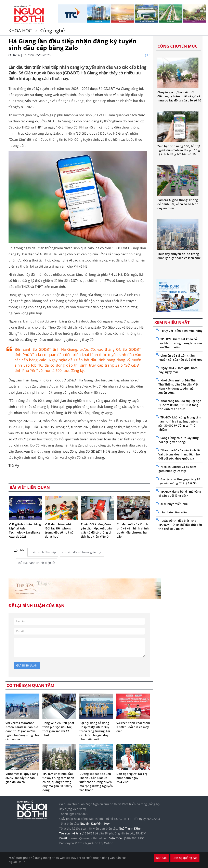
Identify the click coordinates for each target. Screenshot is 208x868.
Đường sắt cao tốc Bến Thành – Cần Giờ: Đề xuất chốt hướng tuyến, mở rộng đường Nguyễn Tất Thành (96, 782)
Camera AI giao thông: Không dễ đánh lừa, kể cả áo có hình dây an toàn (178, 204)
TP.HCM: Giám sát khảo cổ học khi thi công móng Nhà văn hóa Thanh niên (180, 343)
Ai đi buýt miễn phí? (174, 504)
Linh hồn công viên (174, 512)
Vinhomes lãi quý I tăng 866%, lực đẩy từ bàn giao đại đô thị (22, 778)
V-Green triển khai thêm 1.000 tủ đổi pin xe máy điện (133, 727)
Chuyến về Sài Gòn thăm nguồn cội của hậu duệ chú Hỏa (180, 358)
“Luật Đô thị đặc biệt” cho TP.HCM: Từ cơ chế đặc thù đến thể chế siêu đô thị (180, 525)
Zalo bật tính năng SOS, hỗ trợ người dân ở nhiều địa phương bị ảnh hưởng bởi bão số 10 (179, 150)
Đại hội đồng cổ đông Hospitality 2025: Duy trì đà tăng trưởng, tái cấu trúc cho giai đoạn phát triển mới (95, 731)
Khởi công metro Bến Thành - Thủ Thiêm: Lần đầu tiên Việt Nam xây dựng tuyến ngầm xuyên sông (180, 386)
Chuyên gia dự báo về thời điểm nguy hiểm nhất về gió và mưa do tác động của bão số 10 (179, 96)
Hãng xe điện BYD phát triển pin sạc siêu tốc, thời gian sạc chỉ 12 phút (58, 729)
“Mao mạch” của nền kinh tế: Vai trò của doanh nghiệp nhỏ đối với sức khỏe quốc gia (179, 454)
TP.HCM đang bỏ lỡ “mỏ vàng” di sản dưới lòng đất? (180, 494)
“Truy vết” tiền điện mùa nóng (181, 331)
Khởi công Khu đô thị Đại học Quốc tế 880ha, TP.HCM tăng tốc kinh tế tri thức (180, 405)
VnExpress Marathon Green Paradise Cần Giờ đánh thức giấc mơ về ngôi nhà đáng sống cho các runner (22, 731)
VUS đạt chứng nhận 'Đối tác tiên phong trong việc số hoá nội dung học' (60, 530)
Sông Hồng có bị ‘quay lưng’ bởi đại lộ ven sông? (179, 440)
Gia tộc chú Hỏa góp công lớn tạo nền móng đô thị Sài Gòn (180, 481)
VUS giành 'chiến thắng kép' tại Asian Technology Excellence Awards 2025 (25, 530)
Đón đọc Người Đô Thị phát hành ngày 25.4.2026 (132, 778)
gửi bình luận (27, 665)
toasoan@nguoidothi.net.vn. (88, 838)
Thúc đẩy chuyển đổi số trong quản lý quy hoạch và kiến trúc (179, 256)
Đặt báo (161, 858)
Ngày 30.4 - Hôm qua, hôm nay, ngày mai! (178, 370)
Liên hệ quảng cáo (185, 858)
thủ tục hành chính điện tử (36, 563)
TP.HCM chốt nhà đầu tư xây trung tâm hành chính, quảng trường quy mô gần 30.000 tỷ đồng (58, 782)
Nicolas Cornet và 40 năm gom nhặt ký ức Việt (177, 469)
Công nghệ (52, 30)
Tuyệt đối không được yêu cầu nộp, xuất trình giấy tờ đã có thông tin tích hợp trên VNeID (97, 530)
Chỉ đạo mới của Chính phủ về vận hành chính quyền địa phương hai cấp (133, 530)
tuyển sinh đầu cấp (43, 552)
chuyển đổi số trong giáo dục (82, 552)
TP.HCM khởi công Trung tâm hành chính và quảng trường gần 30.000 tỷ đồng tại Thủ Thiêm (180, 423)
